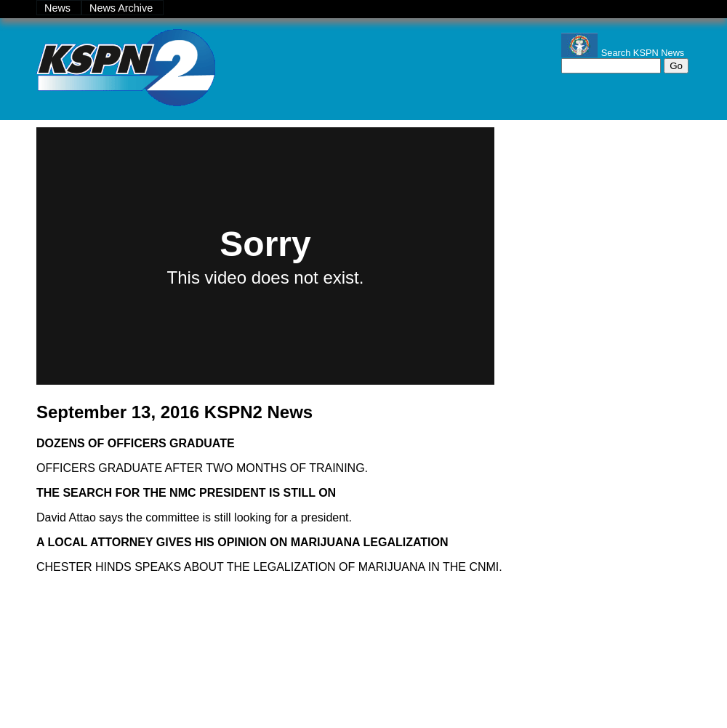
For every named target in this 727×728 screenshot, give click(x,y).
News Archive (122, 8)
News (59, 8)
